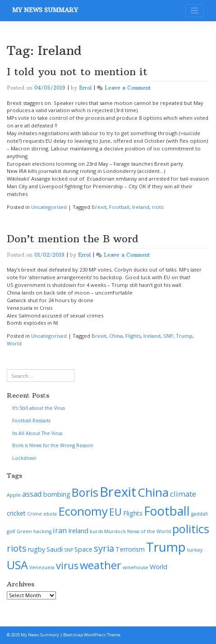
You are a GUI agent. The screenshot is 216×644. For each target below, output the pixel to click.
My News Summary (45, 10)
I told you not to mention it (77, 72)
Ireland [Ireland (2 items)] (78, 531)
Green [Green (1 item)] (24, 531)
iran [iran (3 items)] (60, 530)
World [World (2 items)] (159, 567)
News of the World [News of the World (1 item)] (149, 531)
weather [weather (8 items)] (101, 565)
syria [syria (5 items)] (104, 548)
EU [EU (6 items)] (115, 512)
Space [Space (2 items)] (83, 549)
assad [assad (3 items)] (32, 494)
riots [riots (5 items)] (17, 548)
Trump (184, 336)
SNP (168, 336)
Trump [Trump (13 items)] (166, 547)
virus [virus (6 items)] (67, 565)
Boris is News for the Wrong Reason (53, 445)
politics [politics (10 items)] (191, 529)
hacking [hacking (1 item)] (42, 531)
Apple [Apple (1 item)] (14, 495)
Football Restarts (31, 421)
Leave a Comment (128, 88)
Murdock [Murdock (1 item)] (115, 531)
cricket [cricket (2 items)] (16, 513)
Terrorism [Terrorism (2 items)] (130, 549)
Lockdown (24, 458)
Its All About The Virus (37, 433)
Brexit (99, 207)
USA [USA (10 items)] (17, 565)
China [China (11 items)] (153, 492)
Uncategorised (49, 207)
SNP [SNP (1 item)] (69, 550)
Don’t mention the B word (73, 239)
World (14, 343)
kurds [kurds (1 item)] (96, 531)
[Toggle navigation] (195, 11)
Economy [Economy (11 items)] (83, 511)
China (116, 336)
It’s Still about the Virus (39, 408)
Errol (85, 88)
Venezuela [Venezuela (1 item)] (42, 567)
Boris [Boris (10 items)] (85, 492)
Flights (133, 336)
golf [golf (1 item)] (11, 531)
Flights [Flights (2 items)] (133, 513)
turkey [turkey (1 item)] (195, 550)
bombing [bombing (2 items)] (57, 494)
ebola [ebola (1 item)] (50, 514)
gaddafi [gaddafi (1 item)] (200, 514)
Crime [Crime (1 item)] (34, 514)
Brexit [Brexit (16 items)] (118, 492)
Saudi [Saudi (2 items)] (55, 549)
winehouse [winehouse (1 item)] (136, 567)
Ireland (141, 207)
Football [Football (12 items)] (167, 511)
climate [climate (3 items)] (183, 494)
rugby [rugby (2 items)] (37, 549)
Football (119, 207)
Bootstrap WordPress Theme (92, 635)
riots (158, 207)
